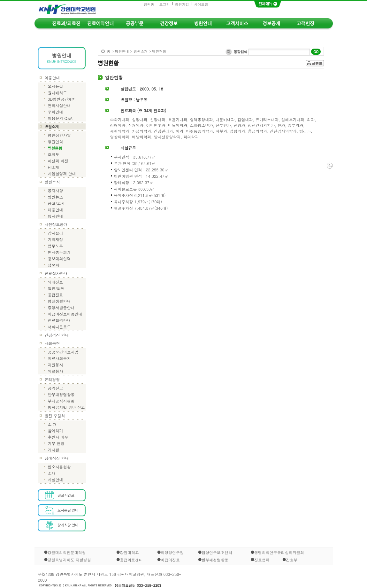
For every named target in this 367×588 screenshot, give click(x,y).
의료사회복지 (59, 358)
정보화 (54, 265)
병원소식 (52, 182)
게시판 (54, 450)
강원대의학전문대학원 (67, 552)
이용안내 (52, 78)
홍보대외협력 (59, 259)
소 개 (52, 424)
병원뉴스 (56, 197)
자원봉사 (56, 365)
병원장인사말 (59, 135)
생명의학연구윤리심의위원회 (279, 552)
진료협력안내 (59, 320)
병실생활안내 (59, 301)
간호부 (292, 560)
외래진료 (56, 282)
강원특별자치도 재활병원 (69, 559)
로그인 (165, 4)
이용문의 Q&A (60, 118)
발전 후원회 (55, 416)
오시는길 (56, 86)
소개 (52, 473)
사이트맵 (201, 4)
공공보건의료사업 (63, 352)
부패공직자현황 (61, 401)
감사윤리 (56, 233)
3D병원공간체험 (62, 99)
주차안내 (56, 112)
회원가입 (182, 4)
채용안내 (56, 210)
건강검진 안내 (57, 335)
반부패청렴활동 (61, 394)
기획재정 (56, 239)
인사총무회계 (59, 252)
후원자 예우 (58, 437)
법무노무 (56, 246)
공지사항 (56, 190)
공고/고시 (56, 203)
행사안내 (56, 216)
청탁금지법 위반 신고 (66, 407)
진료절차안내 (56, 273)
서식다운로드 (59, 327)
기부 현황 (56, 443)
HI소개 (54, 167)
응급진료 (56, 295)
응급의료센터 (131, 559)
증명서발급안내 (61, 307)
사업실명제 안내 (62, 173)
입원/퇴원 (56, 288)
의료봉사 (56, 371)
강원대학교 (129, 552)
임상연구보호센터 (217, 552)
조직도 (54, 154)
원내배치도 (57, 93)
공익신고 (56, 388)
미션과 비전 (58, 161)
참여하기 (56, 431)
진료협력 (262, 560)
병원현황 (55, 148)
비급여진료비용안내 (65, 314)
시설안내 (56, 479)
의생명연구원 (172, 552)
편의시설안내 (59, 105)
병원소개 (52, 126)
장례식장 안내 (57, 458)
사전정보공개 (56, 224)
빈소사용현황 (59, 467)
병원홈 (149, 4)
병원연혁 (56, 141)
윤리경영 (52, 379)
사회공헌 (52, 343)
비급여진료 (170, 559)
